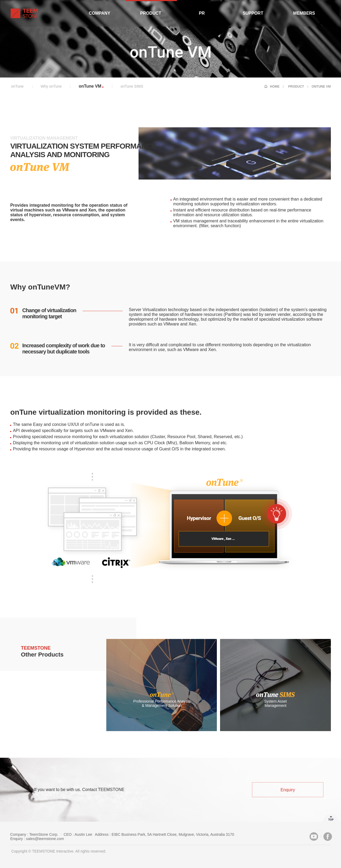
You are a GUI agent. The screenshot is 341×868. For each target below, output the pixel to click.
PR (202, 13)
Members (304, 13)
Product (151, 13)
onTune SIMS (132, 86)
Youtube (314, 837)
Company (100, 13)
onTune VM (90, 86)
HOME (275, 87)
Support (253, 13)
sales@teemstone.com (45, 839)
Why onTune (51, 86)
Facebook (328, 837)
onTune (17, 86)
